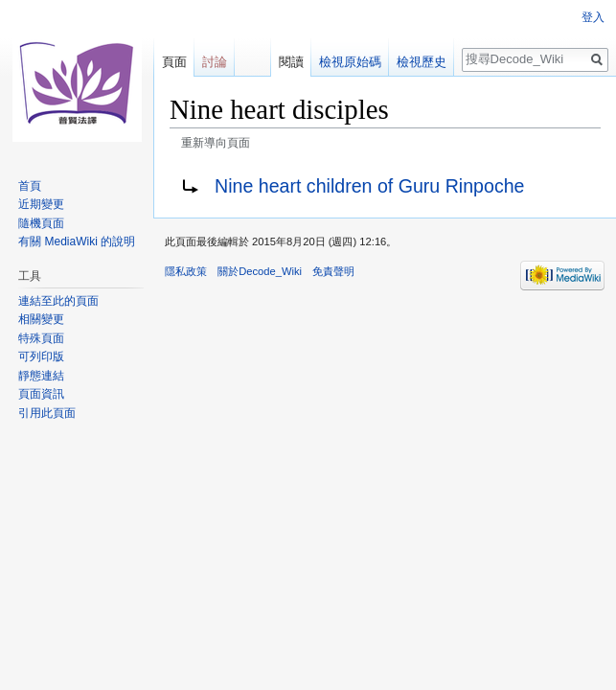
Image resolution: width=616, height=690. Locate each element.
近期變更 (41, 204)
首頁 (30, 186)
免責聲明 (333, 271)
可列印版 (41, 356)
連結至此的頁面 (58, 301)
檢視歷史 (422, 62)
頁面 (174, 62)
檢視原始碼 (350, 62)
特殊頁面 (41, 338)
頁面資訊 (41, 394)
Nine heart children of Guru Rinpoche (369, 186)
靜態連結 (41, 376)
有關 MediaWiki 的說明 (77, 241)
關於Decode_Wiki (260, 271)
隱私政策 (186, 271)
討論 (215, 62)
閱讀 (291, 62)
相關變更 (41, 319)
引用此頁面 (47, 413)
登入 (593, 17)
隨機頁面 (41, 223)
